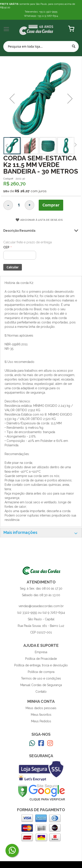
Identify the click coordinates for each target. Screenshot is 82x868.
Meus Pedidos (41, 721)
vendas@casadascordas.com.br (41, 606)
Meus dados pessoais (41, 708)
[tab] (41, 533)
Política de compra (41, 672)
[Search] (74, 46)
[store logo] (37, 29)
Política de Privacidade (41, 659)
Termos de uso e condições (41, 678)
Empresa (41, 652)
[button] (12, 99)
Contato (41, 692)
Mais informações (20, 532)
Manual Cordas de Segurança (41, 685)
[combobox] (41, 47)
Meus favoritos (41, 715)
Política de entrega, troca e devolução (41, 665)
